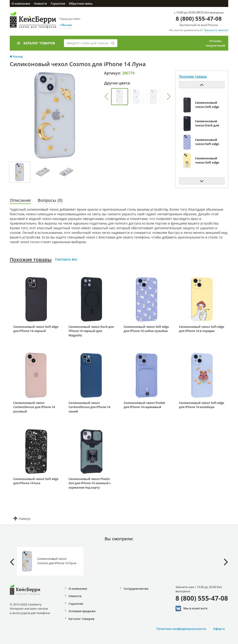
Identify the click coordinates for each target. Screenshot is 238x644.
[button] (106, 97)
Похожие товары (31, 260)
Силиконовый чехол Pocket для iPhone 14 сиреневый (144, 405)
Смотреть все (66, 259)
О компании (21, 3)
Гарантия (58, 3)
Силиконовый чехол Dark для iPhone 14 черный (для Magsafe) (91, 331)
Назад (16, 56)
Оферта (219, 629)
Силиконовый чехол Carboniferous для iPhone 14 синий (89, 407)
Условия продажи (82, 611)
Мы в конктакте (191, 609)
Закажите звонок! (216, 30)
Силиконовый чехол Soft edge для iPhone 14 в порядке (202, 329)
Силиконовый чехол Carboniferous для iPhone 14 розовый (34, 407)
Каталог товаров (36, 43)
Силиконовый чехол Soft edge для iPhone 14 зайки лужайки (146, 329)
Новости (40, 3)
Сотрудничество (136, 589)
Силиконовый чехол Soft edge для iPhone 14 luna (36, 481)
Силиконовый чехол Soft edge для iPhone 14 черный (36, 329)
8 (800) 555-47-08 (199, 18)
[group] (120, 97)
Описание (20, 200)
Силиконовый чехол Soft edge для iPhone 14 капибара (202, 405)
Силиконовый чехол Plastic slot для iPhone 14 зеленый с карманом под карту (90, 483)
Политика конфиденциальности (181, 629)
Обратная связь (81, 3)
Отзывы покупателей (215, 43)
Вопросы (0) (50, 200)
